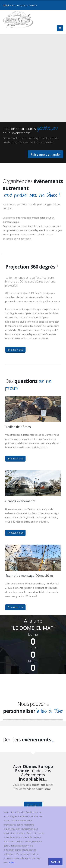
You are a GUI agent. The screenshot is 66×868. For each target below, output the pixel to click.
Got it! (55, 862)
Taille (33, 648)
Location (33, 661)
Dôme (33, 634)
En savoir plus (15, 350)
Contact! (33, 806)
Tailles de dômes (18, 427)
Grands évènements (20, 501)
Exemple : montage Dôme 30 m (29, 576)
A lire (12, 862)
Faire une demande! (45, 154)
